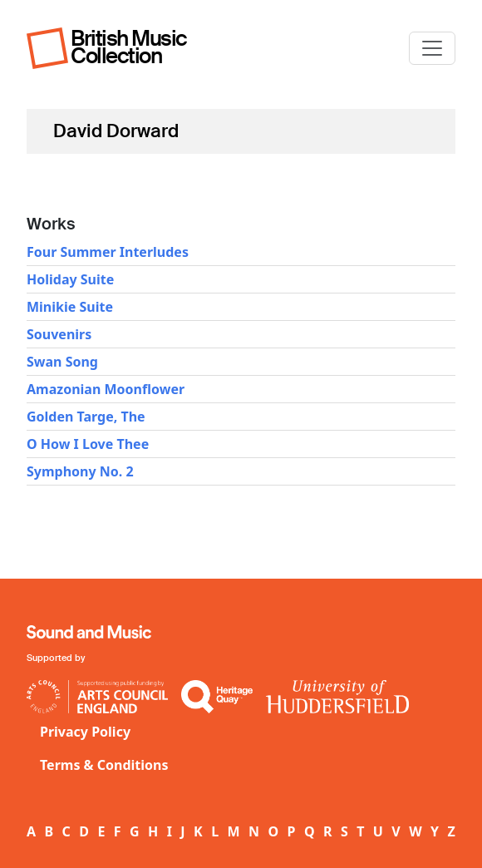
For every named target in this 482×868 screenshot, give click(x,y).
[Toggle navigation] (432, 48)
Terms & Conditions (104, 765)
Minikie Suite (70, 307)
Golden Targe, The (86, 417)
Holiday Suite (70, 279)
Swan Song (62, 362)
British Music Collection (129, 47)
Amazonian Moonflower (106, 389)
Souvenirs (59, 334)
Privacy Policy (85, 732)
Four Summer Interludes (108, 252)
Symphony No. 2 (80, 471)
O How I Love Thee (88, 444)
